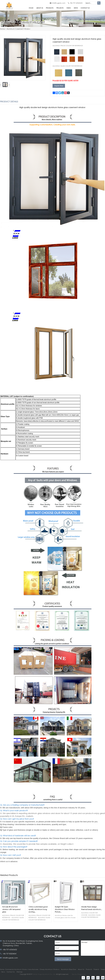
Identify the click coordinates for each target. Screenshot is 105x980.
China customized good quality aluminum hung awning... (38, 909)
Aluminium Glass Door (69, 969)
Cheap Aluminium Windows (49, 969)
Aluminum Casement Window (18, 29)
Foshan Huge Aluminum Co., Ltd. (44, 974)
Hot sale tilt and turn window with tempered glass (11, 909)
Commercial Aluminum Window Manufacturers (22, 969)
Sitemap (20, 972)
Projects (60, 8)
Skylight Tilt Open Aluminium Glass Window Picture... (65, 909)
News (76, 8)
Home (31, 8)
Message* (93, 948)
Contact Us (85, 8)
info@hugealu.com (59, 3)
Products (50, 8)
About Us (40, 8)
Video (69, 8)
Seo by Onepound (79, 974)
